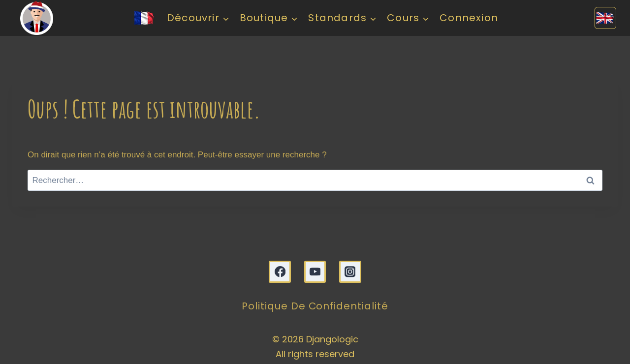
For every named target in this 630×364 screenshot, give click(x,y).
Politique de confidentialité (315, 306)
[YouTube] (315, 272)
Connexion (469, 18)
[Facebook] (280, 272)
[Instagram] (350, 272)
